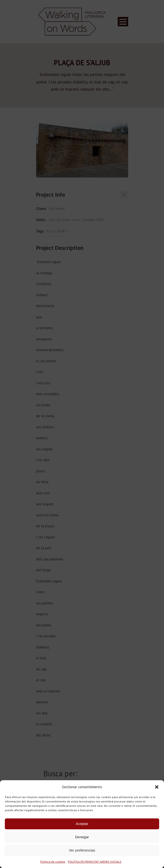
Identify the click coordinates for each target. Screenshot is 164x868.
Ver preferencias (82, 850)
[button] (157, 787)
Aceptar (82, 824)
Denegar (82, 837)
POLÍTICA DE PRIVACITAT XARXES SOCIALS (95, 862)
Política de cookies (53, 862)
